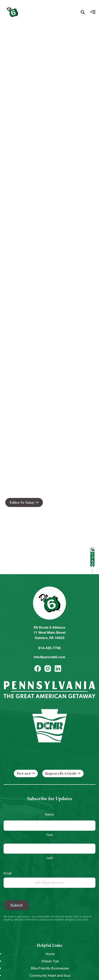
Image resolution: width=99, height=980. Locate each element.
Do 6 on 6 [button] (24, 773)
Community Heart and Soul (50, 975)
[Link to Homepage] (12, 12)
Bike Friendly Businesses (50, 968)
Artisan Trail (50, 961)
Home (50, 954)
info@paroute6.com (49, 657)
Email (7, 873)
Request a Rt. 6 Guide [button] (61, 773)
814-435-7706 (49, 648)
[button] (83, 12)
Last (50, 858)
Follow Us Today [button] (22, 503)
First (49, 835)
